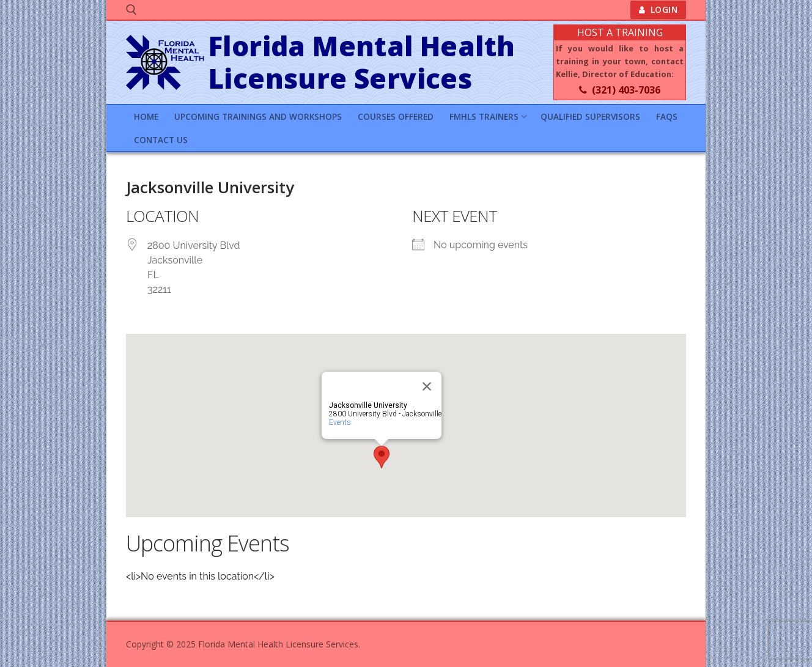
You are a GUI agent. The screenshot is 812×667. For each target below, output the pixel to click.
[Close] (427, 386)
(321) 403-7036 (620, 90)
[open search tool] (131, 10)
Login (659, 9)
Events (340, 422)
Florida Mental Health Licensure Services (362, 63)
